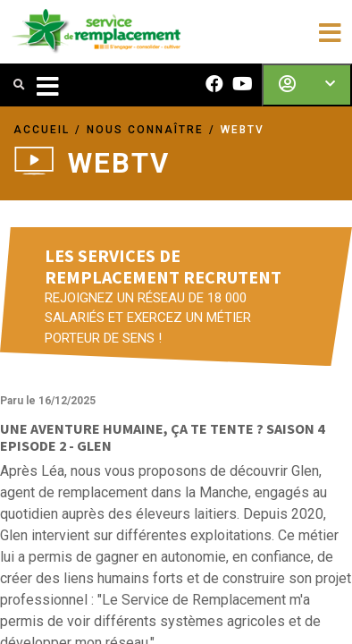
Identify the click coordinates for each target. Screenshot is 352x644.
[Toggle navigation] (330, 31)
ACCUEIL (42, 130)
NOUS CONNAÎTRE (145, 130)
